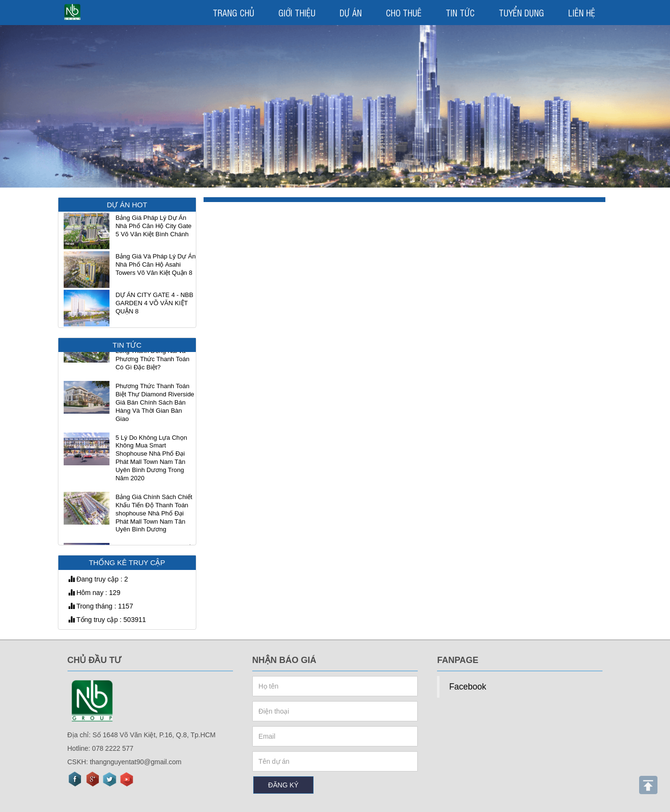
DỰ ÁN (351, 13)
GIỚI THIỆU (297, 13)
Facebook (468, 687)
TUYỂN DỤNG (521, 13)
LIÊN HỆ (582, 13)
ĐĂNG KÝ (283, 785)
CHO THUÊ (404, 13)
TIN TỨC (460, 13)
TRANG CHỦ (233, 13)
